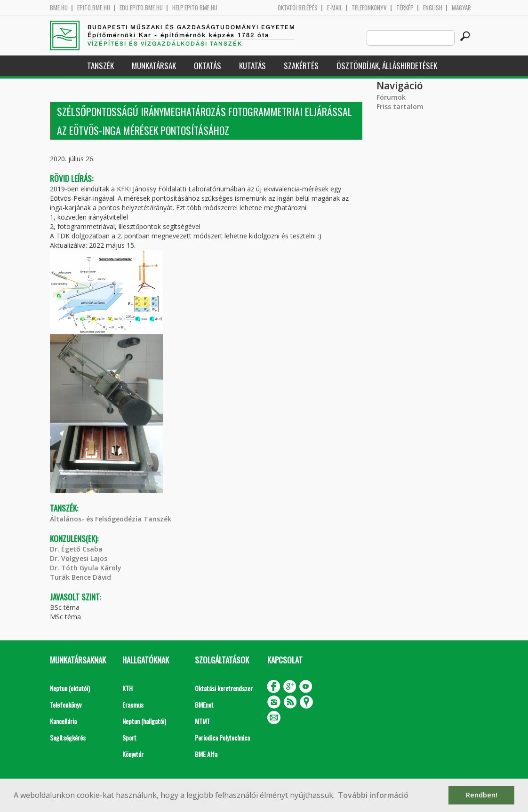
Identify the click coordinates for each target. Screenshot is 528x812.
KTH (128, 688)
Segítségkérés (68, 737)
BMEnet (204, 705)
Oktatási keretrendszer (224, 688)
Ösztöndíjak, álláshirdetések (387, 66)
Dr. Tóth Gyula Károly (86, 568)
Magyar (461, 8)
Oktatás (208, 66)
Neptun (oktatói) (70, 688)
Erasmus (133, 705)
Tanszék (100, 66)
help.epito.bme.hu (195, 8)
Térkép (405, 8)
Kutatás (252, 66)
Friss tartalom (400, 106)
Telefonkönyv (369, 8)
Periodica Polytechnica (222, 737)
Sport (129, 737)
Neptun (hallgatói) (144, 721)
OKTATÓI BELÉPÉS (298, 8)
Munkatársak (154, 66)
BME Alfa (206, 754)
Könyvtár (133, 754)
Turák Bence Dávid (80, 577)
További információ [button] (373, 795)
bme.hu (59, 8)
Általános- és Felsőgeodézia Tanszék (111, 519)
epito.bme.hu (94, 8)
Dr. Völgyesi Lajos (79, 558)
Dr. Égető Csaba (76, 549)
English (433, 8)
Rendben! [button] (482, 795)
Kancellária (63, 721)
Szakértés (301, 66)
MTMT (202, 721)
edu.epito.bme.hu (141, 8)
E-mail (335, 8)
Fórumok (391, 97)
